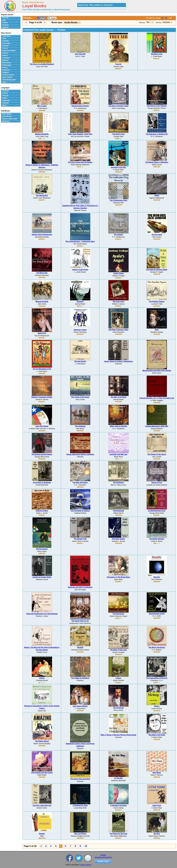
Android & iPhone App (103, 857)
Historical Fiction (9, 51)
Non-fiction (7, 63)
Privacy (89, 865)
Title (148, 22)
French (5, 93)
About (83, 865)
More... (5, 82)
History (5, 53)
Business (6, 121)
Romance (6, 70)
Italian (5, 98)
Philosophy (7, 65)
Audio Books (71, 22)
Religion (6, 72)
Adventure (6, 36)
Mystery (5, 27)
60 (166, 18)
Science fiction (8, 75)
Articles (103, 855)
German (5, 96)
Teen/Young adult (9, 80)
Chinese (6, 91)
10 (86, 846)
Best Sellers (7, 114)
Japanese (6, 101)
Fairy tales (6, 43)
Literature (6, 58)
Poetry (5, 68)
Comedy (6, 41)
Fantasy (5, 25)
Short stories (7, 77)
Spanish (6, 103)
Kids (4, 20)
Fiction (5, 23)
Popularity (166, 22)
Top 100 (5, 18)
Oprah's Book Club (10, 119)
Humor (5, 56)
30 (163, 18)
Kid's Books (7, 116)
